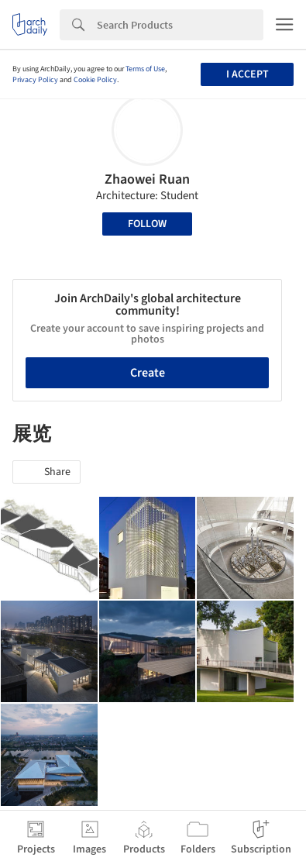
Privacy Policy (35, 80)
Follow (147, 224)
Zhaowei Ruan (147, 179)
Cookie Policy (95, 80)
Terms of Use (145, 69)
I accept (248, 74)
